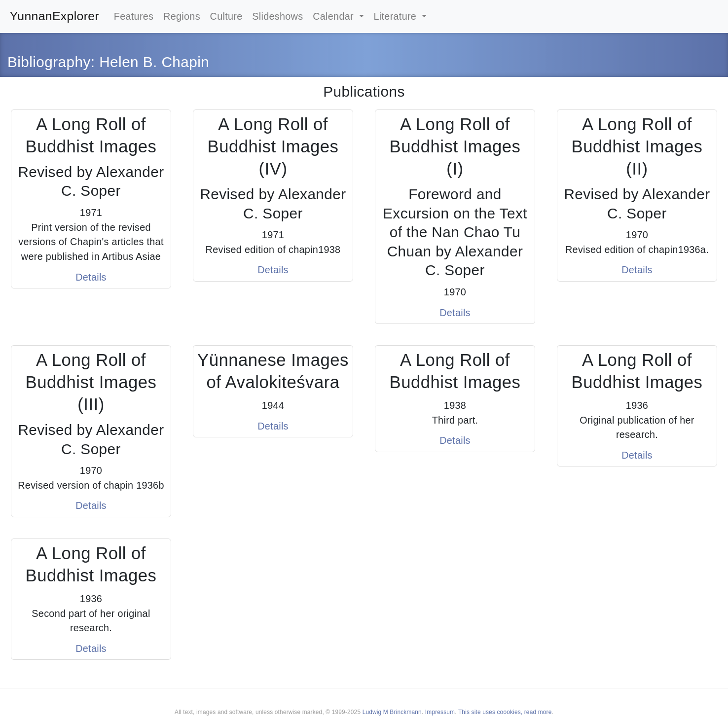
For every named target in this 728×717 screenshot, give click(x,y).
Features (134, 16)
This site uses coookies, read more (505, 712)
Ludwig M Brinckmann (392, 712)
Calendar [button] (335, 16)
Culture (226, 16)
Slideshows (277, 16)
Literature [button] (397, 16)
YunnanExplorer (55, 16)
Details (91, 277)
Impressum (440, 712)
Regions (182, 16)
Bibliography (49, 62)
